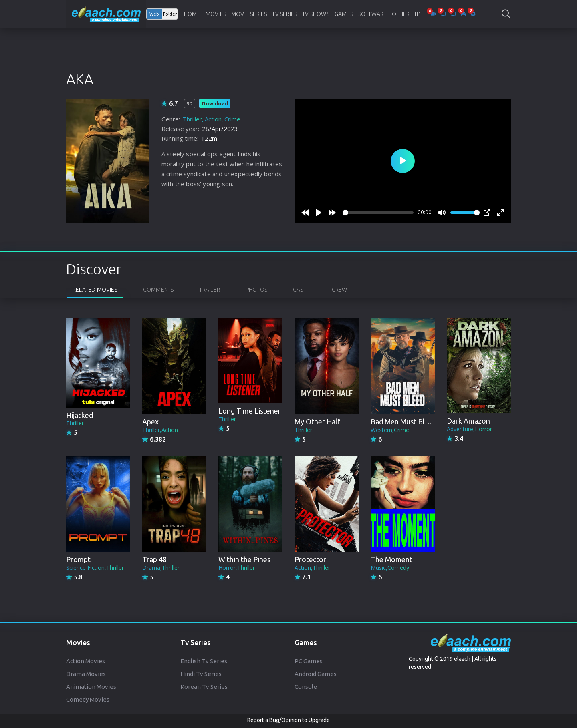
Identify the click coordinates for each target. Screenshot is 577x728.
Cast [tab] (300, 290)
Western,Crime (390, 430)
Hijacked (80, 415)
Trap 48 (154, 559)
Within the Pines (244, 559)
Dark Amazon (468, 421)
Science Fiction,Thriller (95, 568)
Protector (310, 559)
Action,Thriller (312, 568)
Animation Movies (91, 687)
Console (306, 687)
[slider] (378, 213)
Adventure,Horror (469, 429)
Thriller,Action (160, 430)
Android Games (316, 674)
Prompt (78, 559)
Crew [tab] (340, 290)
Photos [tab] (256, 290)
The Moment (391, 559)
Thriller (192, 119)
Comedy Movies (88, 699)
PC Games (309, 661)
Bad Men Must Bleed (404, 422)
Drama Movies (86, 674)
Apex (150, 422)
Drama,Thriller (161, 568)
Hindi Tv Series (201, 674)
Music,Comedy (390, 568)
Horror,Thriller (237, 568)
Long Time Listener (250, 411)
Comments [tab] (158, 290)
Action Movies (86, 661)
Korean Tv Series (204, 687)
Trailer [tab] (209, 290)
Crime (232, 119)
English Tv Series (204, 661)
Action (213, 119)
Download (215, 103)
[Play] (319, 213)
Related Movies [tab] (95, 290)
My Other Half (317, 422)
